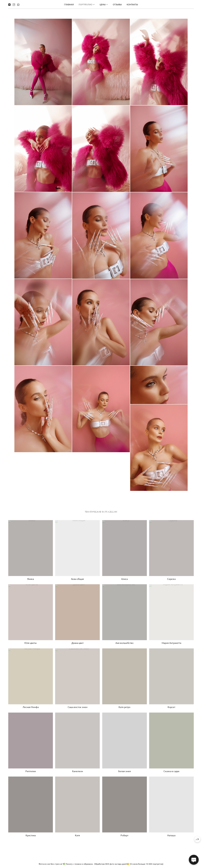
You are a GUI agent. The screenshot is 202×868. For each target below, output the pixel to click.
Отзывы (117, 4)
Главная (69, 4)
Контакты (132, 4)
